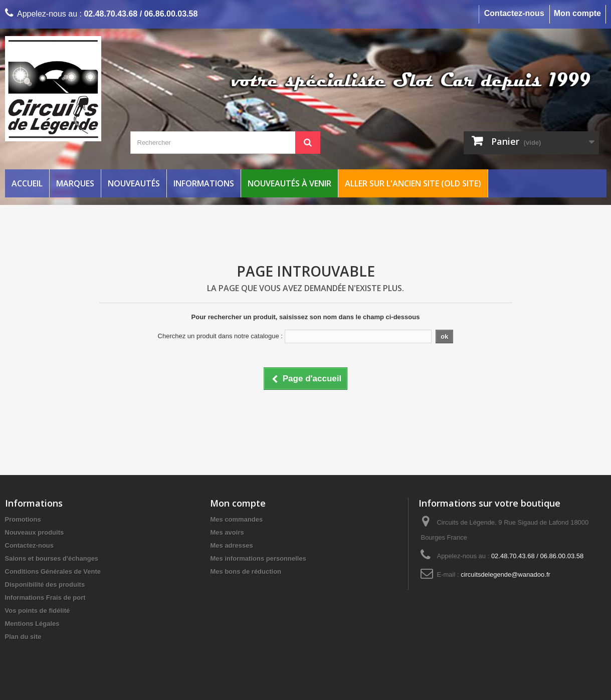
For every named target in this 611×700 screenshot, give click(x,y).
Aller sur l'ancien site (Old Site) (413, 183)
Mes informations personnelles (258, 558)
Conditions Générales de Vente (53, 571)
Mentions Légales (32, 624)
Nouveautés (134, 183)
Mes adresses (231, 545)
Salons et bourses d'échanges (52, 558)
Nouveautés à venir (289, 183)
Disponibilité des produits (45, 585)
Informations (204, 183)
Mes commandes (236, 519)
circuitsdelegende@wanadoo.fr (505, 574)
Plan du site (23, 637)
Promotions (23, 519)
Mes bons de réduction (246, 571)
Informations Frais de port (45, 598)
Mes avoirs (227, 532)
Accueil (27, 183)
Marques (75, 183)
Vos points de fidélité (38, 611)
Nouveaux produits (35, 532)
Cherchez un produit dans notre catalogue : (220, 336)
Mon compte (577, 13)
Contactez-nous (514, 13)
